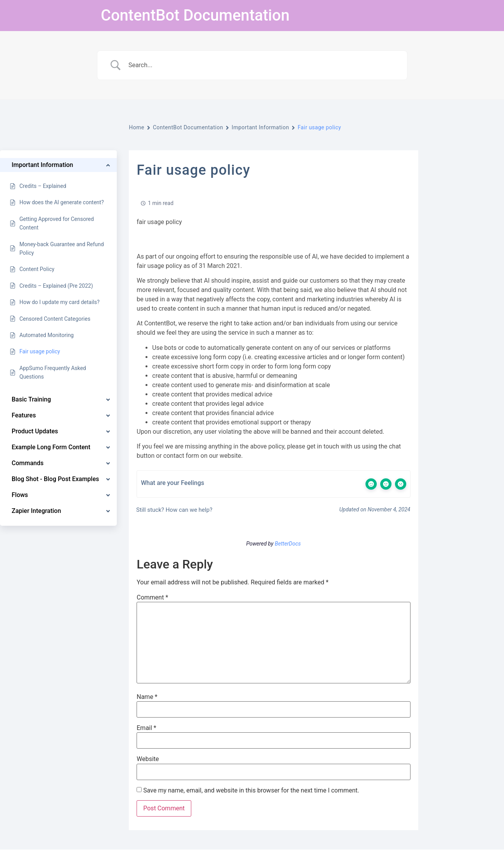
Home (137, 127)
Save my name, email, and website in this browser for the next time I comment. (251, 791)
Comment (152, 598)
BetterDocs (288, 544)
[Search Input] (262, 65)
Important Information (260, 127)
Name (147, 697)
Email (146, 728)
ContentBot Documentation (195, 15)
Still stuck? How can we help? (173, 510)
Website (148, 759)
